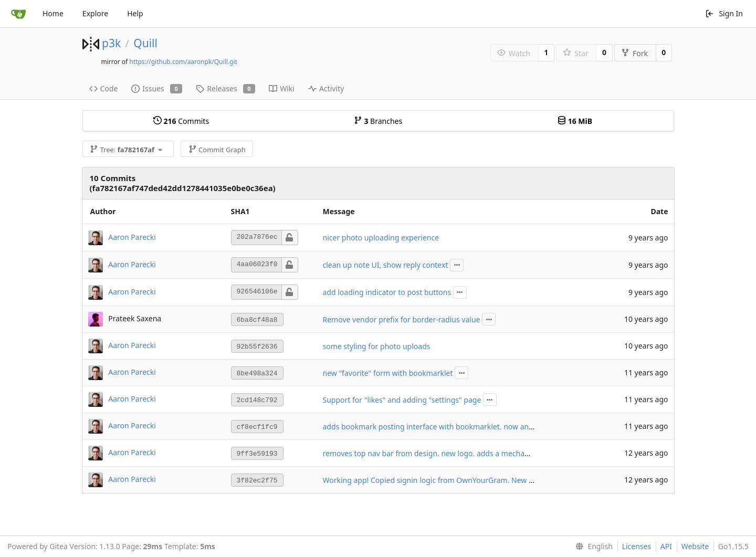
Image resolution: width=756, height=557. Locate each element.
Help (135, 13)
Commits (181, 121)
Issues (157, 88)
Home (53, 13)
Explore (95, 13)
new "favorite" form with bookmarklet (388, 373)
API (666, 546)
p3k (111, 43)
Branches (378, 121)
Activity (326, 88)
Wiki (282, 88)
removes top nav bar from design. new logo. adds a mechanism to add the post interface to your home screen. (513, 453)
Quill (145, 43)
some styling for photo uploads (377, 346)
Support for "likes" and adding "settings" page (402, 400)
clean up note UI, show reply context (386, 265)
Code (104, 88)
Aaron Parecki (132, 237)
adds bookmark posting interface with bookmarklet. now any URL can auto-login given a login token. (496, 427)
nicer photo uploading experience (381, 238)
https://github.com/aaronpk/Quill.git (183, 62)
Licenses (637, 546)
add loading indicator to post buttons (387, 292)
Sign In (724, 13)
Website (695, 546)
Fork (634, 53)
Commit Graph (217, 150)
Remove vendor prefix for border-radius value (402, 319)
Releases (225, 88)
